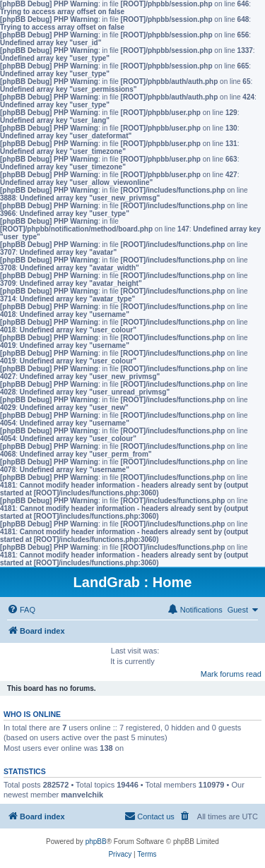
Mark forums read (231, 674)
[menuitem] (21, 610)
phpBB (96, 842)
